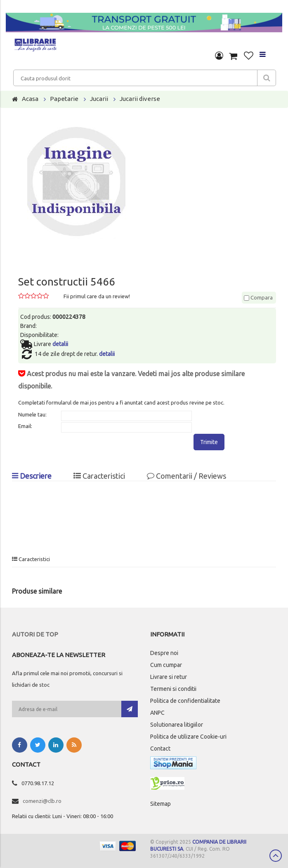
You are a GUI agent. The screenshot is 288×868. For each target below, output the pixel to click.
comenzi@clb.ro (42, 801)
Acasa (30, 99)
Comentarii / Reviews (186, 476)
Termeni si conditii (173, 689)
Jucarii (99, 99)
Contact (160, 749)
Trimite (209, 442)
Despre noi (164, 653)
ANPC (157, 713)
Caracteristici (99, 476)
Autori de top (35, 634)
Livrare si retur (169, 677)
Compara (258, 297)
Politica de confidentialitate (185, 701)
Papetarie (64, 99)
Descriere (32, 476)
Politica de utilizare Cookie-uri (188, 737)
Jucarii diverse (140, 99)
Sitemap (161, 804)
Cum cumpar (166, 665)
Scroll (276, 856)
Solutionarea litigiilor (177, 725)
